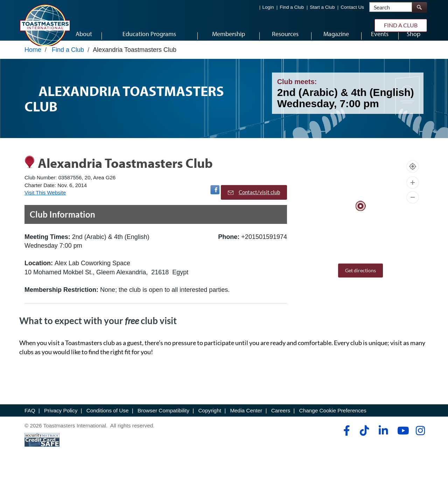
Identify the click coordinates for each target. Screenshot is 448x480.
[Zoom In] (413, 195)
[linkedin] (383, 443)
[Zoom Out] (413, 210)
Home (33, 62)
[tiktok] (364, 443)
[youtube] (402, 443)
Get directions (360, 283)
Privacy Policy (61, 423)
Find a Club (292, 7)
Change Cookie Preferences (333, 423)
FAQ (30, 423)
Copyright (209, 423)
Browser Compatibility (163, 423)
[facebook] (346, 443)
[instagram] (420, 443)
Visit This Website (45, 205)
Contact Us (352, 7)
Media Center (246, 423)
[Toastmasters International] (44, 25)
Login (268, 7)
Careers (281, 423)
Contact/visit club (254, 205)
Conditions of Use (108, 423)
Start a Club (322, 7)
